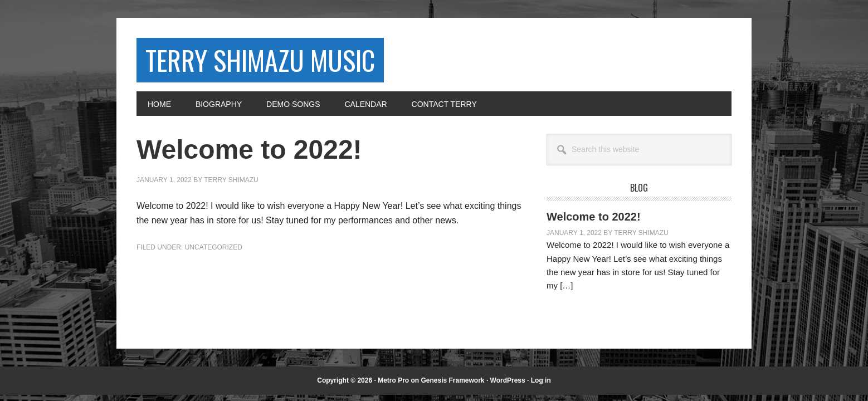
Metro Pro (393, 380)
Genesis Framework (452, 380)
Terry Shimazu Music (260, 60)
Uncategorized (214, 247)
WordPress (508, 380)
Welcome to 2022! (594, 217)
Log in (541, 380)
